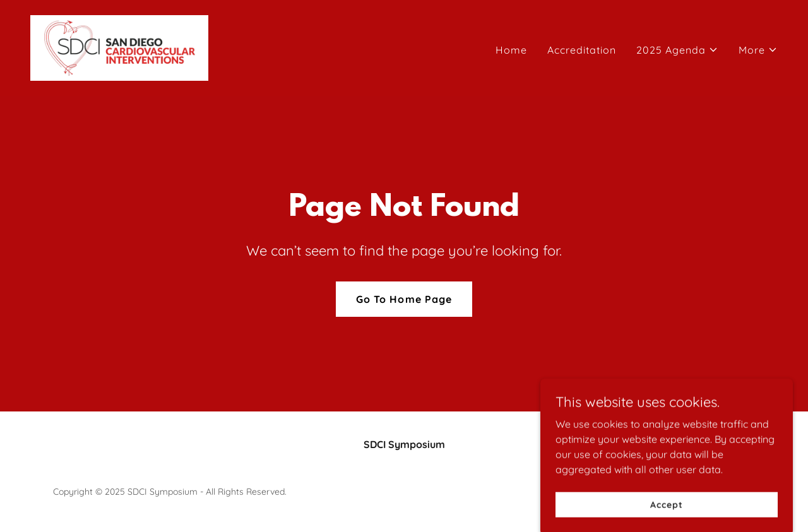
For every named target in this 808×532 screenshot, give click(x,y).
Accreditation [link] (582, 50)
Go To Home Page (404, 299)
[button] (677, 50)
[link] (119, 47)
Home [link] (511, 50)
